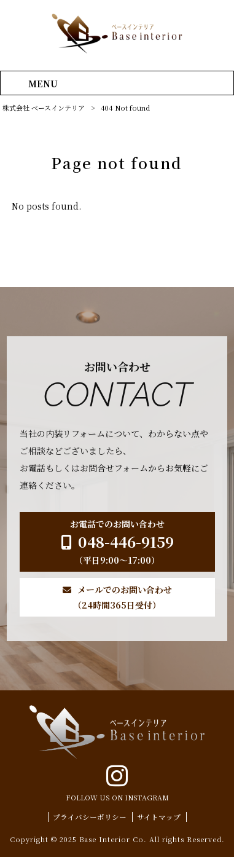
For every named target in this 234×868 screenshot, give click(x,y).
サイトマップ (159, 828)
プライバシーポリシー (90, 828)
